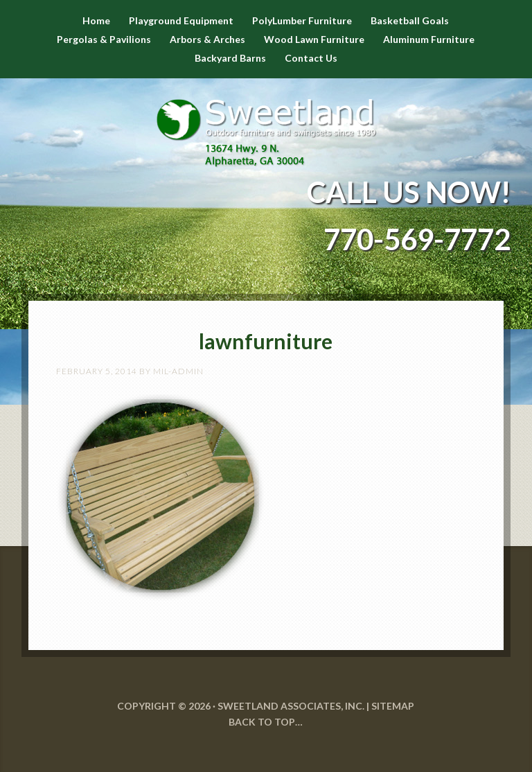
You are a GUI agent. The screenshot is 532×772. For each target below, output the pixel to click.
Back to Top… (266, 722)
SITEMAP (393, 706)
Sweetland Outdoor (266, 123)
